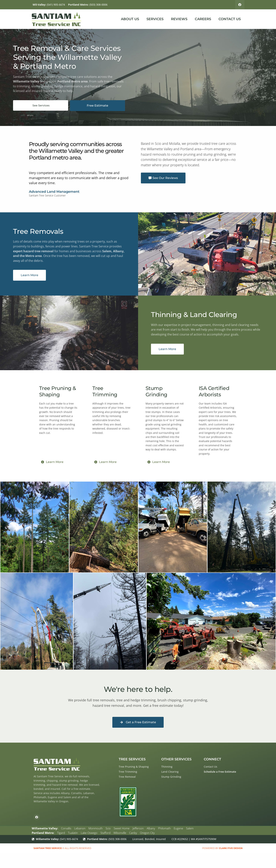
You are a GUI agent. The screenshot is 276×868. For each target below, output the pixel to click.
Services (155, 19)
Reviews (179, 19)
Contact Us (230, 19)
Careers (203, 19)
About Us (130, 19)
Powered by (222, 848)
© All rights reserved (62, 848)
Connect (212, 759)
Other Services (176, 759)
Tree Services (132, 759)
